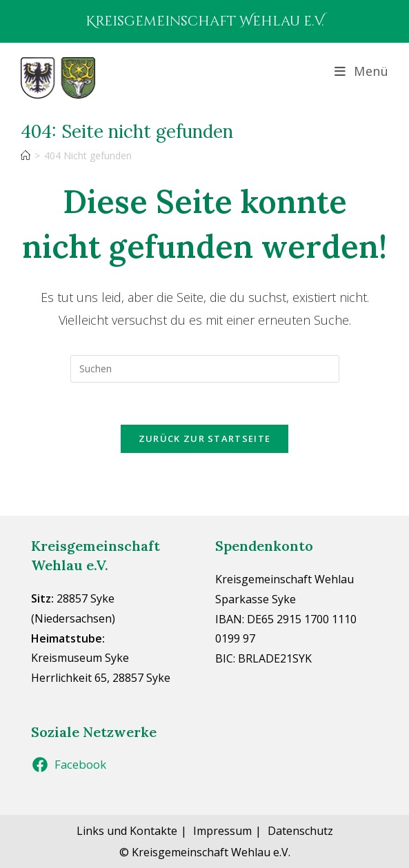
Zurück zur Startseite (204, 438)
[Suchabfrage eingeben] (205, 369)
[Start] (26, 155)
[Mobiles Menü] (362, 71)
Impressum (222, 831)
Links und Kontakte (127, 831)
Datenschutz (300, 831)
